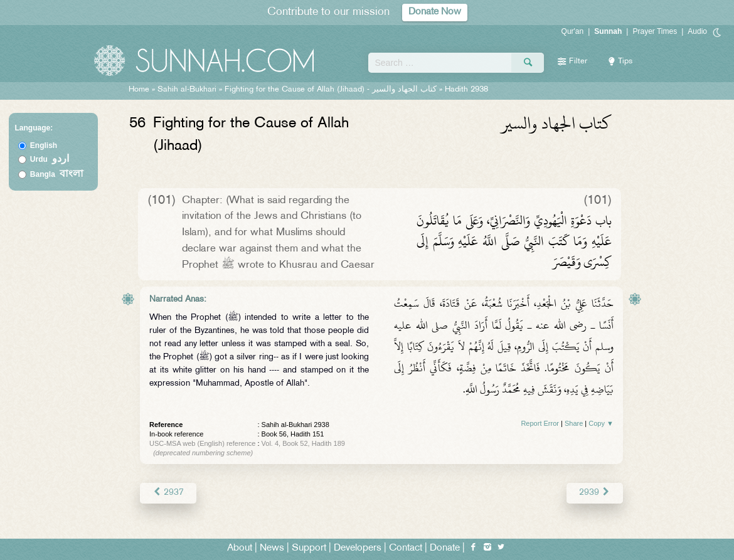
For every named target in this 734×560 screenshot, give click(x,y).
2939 (595, 493)
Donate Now (435, 12)
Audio (697, 31)
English (44, 145)
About (240, 548)
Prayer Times (655, 31)
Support (309, 548)
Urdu (50, 159)
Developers (358, 548)
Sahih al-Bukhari (187, 90)
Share (574, 423)
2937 (168, 493)
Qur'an (573, 31)
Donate (445, 548)
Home (139, 90)
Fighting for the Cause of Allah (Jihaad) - (332, 90)
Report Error (540, 423)
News (272, 548)
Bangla (57, 174)
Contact (406, 548)
